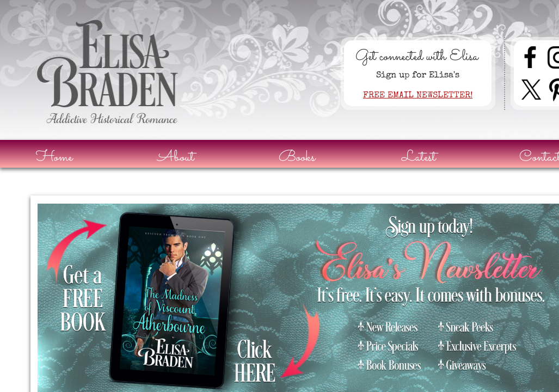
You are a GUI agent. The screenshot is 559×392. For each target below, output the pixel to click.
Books (297, 158)
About (176, 158)
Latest (419, 158)
